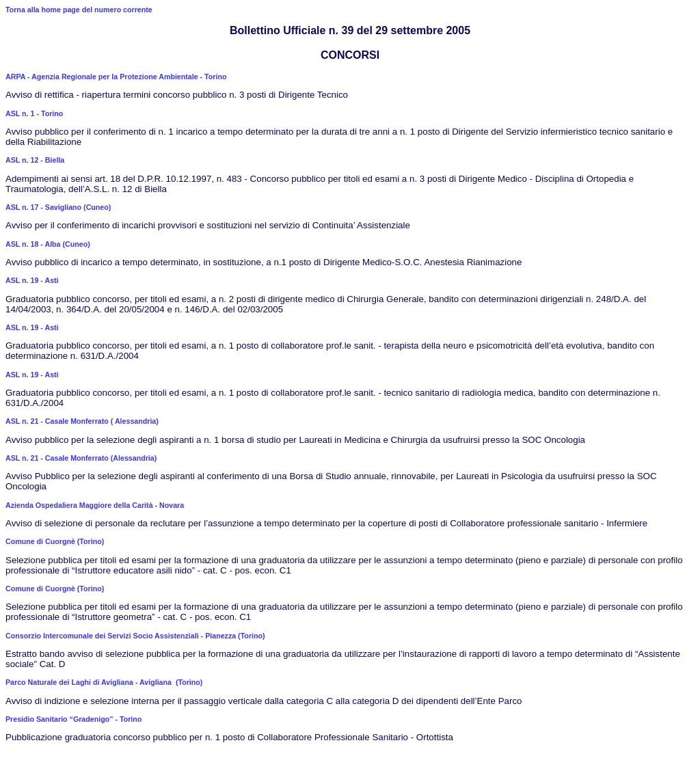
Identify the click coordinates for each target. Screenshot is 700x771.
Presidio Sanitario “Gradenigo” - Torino (73, 719)
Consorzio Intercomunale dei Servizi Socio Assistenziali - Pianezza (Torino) (135, 636)
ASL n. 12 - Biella (35, 160)
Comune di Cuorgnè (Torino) (55, 541)
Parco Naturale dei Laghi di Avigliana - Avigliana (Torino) (104, 682)
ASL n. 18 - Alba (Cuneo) (48, 244)
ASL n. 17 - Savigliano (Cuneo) (58, 207)
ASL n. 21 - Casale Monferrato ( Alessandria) (82, 421)
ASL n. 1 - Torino (34, 113)
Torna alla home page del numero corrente (79, 10)
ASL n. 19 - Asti (32, 280)
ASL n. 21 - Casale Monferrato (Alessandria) (81, 458)
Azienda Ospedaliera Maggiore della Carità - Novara (95, 505)
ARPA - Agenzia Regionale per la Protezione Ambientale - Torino (116, 77)
